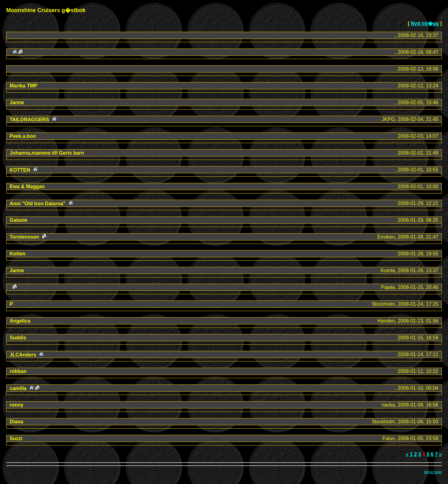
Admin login (433, 472)
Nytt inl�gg (425, 23)
